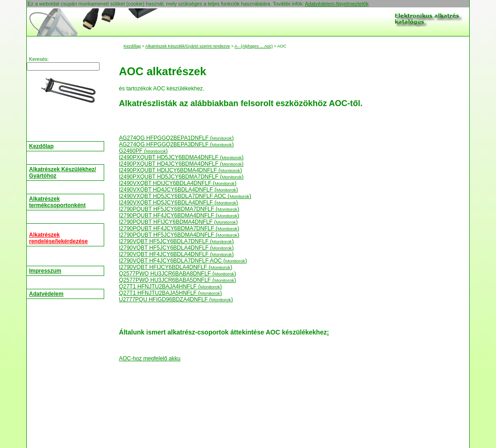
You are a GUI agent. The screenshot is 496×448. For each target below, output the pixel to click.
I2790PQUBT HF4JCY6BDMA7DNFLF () (179, 228)
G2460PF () (143, 151)
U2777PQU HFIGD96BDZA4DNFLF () (176, 299)
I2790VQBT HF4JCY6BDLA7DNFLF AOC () (183, 261)
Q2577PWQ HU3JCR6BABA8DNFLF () (177, 274)
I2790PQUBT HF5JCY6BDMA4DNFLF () (179, 235)
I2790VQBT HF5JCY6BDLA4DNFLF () (176, 248)
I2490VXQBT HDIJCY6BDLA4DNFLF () (178, 183)
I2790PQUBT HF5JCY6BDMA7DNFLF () (179, 209)
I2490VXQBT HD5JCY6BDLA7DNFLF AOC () (185, 196)
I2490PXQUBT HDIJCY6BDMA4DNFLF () (180, 170)
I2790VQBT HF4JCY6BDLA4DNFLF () (176, 254)
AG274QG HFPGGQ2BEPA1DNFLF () (176, 138)
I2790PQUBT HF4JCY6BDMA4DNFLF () (179, 215)
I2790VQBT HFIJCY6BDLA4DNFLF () (176, 267)
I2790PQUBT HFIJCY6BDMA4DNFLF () (178, 222)
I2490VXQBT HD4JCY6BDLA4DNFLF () (178, 190)
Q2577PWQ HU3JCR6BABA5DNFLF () (177, 280)
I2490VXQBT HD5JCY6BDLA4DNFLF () (178, 203)
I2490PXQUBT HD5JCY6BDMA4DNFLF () (181, 157)
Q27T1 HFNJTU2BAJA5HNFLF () (170, 293)
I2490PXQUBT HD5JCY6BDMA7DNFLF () (181, 177)
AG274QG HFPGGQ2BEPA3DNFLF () (176, 144)
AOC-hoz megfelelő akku (150, 358)
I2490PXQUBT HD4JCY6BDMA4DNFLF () (181, 164)
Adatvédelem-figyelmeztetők (337, 4)
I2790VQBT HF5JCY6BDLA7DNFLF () (176, 241)
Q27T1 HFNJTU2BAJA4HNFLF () (170, 287)
